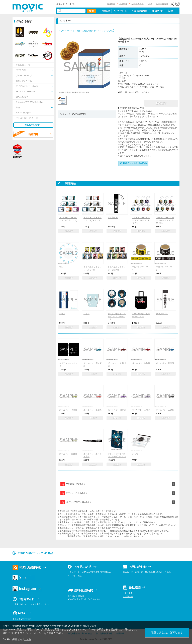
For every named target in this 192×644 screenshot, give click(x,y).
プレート (63, 267)
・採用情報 (128, 597)
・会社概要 (128, 593)
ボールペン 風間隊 (165, 363)
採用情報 (123, 4)
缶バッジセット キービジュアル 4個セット (117, 316)
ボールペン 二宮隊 (165, 410)
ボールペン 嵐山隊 (92, 410)
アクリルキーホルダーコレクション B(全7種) (165, 220)
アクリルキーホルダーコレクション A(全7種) (141, 220)
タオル (62, 314)
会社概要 (111, 4)
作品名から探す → (33, 125)
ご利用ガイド (138, 4)
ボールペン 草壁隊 (68, 410)
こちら (28, 639)
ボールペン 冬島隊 (141, 363)
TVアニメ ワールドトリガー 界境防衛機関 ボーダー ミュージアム (86, 31)
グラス (86, 314)
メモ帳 (135, 454)
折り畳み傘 (113, 218)
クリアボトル (162, 314)
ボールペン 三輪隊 (141, 410)
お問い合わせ (162, 4)
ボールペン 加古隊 (117, 410)
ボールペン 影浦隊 (68, 454)
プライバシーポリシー (32, 633)
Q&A (150, 4)
